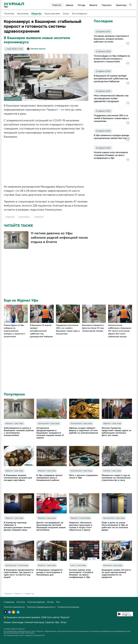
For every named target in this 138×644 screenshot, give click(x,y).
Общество (36, 14)
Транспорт (121, 5)
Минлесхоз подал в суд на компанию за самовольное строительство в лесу (116, 478)
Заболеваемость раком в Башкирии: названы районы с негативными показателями (19, 432)
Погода (81, 5)
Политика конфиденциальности (41, 607)
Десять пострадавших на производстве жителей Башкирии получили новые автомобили (51, 526)
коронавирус (24, 217)
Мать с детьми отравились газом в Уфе (83, 476)
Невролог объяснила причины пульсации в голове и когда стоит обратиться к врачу (81, 526)
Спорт (66, 14)
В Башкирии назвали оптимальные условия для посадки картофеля (18, 478)
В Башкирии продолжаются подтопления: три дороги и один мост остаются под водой (19, 574)
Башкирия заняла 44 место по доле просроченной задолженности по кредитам (116, 574)
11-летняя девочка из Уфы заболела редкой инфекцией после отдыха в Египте (59, 238)
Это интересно (80, 14)
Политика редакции (36, 602)
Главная (8, 594)
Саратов (50, 622)
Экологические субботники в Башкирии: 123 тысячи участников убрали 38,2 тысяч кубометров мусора (120, 331)
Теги (58, 602)
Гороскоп (106, 5)
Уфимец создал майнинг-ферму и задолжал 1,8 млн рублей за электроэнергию (84, 430)
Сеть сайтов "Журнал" (58, 617)
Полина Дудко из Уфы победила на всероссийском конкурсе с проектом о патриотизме (14, 331)
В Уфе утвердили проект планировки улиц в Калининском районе (50, 478)
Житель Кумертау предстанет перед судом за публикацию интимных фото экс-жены (116, 432)
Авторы (50, 602)
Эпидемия (39, 217)
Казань (7, 622)
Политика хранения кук (14, 607)
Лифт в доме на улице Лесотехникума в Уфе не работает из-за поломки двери (115, 526)
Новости (57, 5)
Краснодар (18, 622)
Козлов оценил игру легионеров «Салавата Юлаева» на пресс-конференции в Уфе (81, 574)
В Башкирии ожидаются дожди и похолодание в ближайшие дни (49, 572)
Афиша (69, 5)
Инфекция (10, 217)
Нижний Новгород (34, 622)
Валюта (93, 5)
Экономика (23, 14)
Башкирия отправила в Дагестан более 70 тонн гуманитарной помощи (93, 328)
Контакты (21, 602)
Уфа (57, 622)
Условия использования (68, 607)
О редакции (9, 602)
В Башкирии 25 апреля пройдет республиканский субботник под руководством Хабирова (41, 331)
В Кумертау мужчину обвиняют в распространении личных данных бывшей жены (17, 526)
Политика (9, 14)
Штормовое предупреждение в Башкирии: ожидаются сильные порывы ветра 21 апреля (50, 433)
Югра (63, 622)
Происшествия (52, 14)
